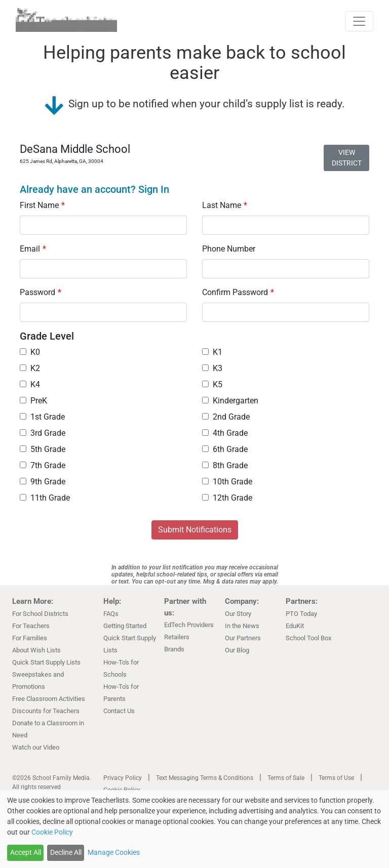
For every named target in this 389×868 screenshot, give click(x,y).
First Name (42, 205)
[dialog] (194, 829)
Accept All (26, 852)
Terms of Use (336, 778)
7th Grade (43, 465)
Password (41, 292)
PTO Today (301, 614)
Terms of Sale (286, 778)
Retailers (177, 637)
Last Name (225, 205)
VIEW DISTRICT (347, 158)
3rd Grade (43, 433)
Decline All (66, 852)
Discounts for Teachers (46, 711)
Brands (174, 649)
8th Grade (225, 465)
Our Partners (243, 638)
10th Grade (227, 482)
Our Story (238, 614)
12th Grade (227, 498)
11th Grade (45, 498)
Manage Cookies (114, 852)
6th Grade (225, 449)
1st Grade (42, 417)
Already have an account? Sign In (94, 189)
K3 (212, 368)
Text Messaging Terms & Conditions (205, 778)
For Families (30, 638)
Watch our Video (36, 747)
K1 (212, 352)
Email (33, 249)
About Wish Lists (36, 650)
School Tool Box (308, 638)
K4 (30, 384)
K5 (212, 384)
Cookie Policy (52, 832)
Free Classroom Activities (49, 699)
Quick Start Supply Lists (46, 662)
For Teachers (31, 626)
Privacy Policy (123, 778)
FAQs (111, 614)
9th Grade (43, 482)
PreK (33, 401)
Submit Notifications (195, 530)
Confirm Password (238, 292)
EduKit (295, 626)
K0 (30, 352)
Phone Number (229, 249)
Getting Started (125, 626)
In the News (242, 626)
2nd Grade (226, 417)
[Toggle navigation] (359, 21)
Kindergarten (230, 401)
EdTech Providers (189, 625)
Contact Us (119, 711)
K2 (30, 368)
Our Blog (237, 650)
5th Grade (43, 449)
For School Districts (40, 614)
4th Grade (225, 433)
